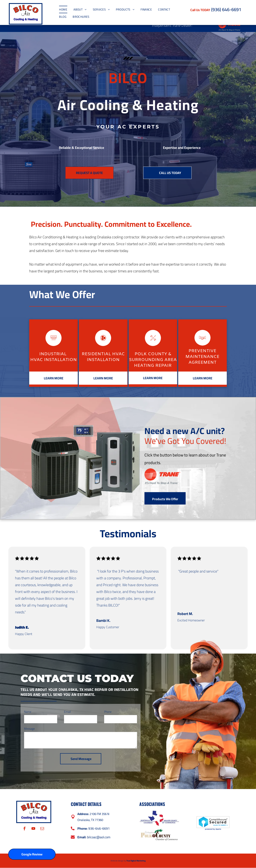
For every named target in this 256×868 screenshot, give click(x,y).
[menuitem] (63, 9)
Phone (108, 712)
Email (67, 712)
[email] (42, 829)
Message (29, 729)
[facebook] (25, 829)
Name (28, 712)
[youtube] (33, 829)
